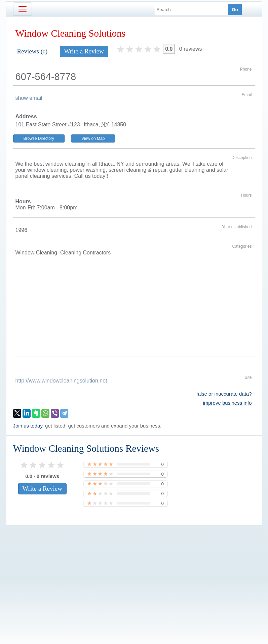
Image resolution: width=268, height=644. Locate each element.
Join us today (28, 426)
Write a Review (84, 51)
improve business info (227, 403)
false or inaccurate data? (224, 394)
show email (29, 98)
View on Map (93, 138)
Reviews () (32, 51)
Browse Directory (39, 138)
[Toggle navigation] (23, 9)
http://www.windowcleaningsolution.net (61, 381)
